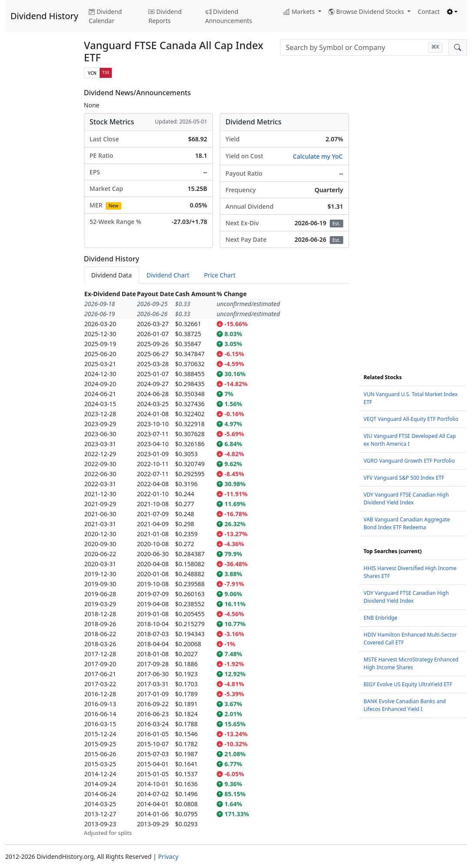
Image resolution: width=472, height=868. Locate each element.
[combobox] (365, 47)
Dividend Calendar (105, 16)
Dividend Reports (165, 16)
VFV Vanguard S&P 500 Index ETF (404, 478)
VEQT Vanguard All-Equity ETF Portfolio (411, 419)
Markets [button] (300, 12)
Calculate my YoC (318, 156)
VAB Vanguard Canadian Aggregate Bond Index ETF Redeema (407, 523)
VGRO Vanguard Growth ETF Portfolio (409, 461)
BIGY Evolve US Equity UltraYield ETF (408, 684)
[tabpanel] (216, 563)
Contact (429, 12)
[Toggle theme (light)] (452, 12)
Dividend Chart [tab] (168, 275)
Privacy (168, 856)
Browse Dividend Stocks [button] (367, 12)
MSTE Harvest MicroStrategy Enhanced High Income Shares (411, 663)
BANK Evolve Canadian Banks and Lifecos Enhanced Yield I (405, 705)
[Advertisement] (39, 219)
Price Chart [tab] (220, 275)
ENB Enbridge (381, 618)
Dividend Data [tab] (112, 275)
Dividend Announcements (229, 16)
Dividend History (44, 16)
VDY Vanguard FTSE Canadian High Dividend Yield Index (406, 499)
